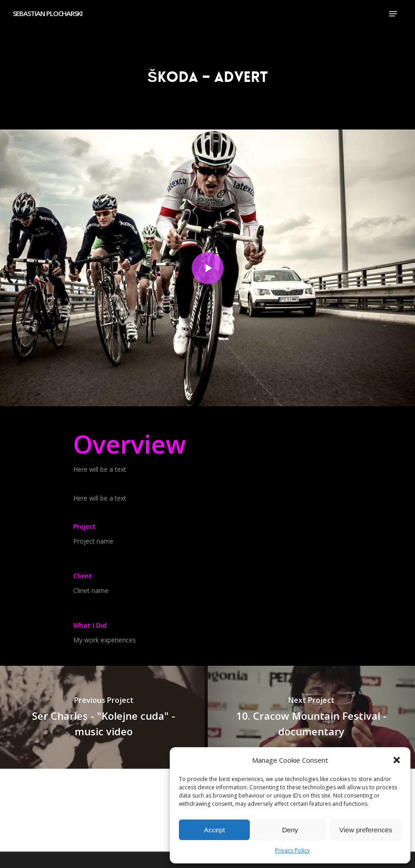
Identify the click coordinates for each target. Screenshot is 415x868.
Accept (215, 830)
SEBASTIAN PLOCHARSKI (48, 13)
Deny (290, 830)
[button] (397, 760)
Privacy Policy (292, 850)
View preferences (366, 830)
